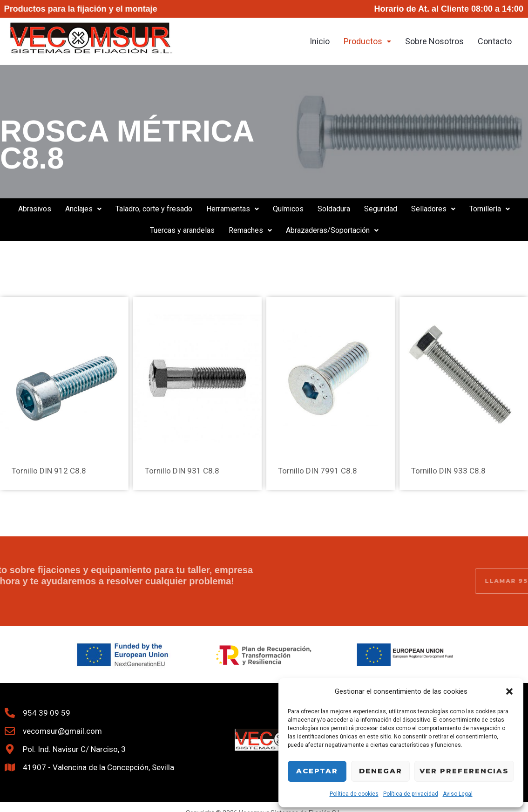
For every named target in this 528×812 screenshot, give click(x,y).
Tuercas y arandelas (182, 230)
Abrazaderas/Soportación (332, 230)
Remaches (250, 230)
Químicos (288, 209)
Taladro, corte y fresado (154, 209)
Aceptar (317, 771)
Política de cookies (354, 794)
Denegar (381, 771)
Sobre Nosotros (434, 41)
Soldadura (334, 209)
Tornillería (490, 209)
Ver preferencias (464, 771)
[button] (509, 691)
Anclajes (83, 209)
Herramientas (233, 209)
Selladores (433, 209)
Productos (367, 41)
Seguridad (381, 209)
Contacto (495, 41)
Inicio (320, 41)
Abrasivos (35, 209)
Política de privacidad (411, 794)
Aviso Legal (458, 794)
